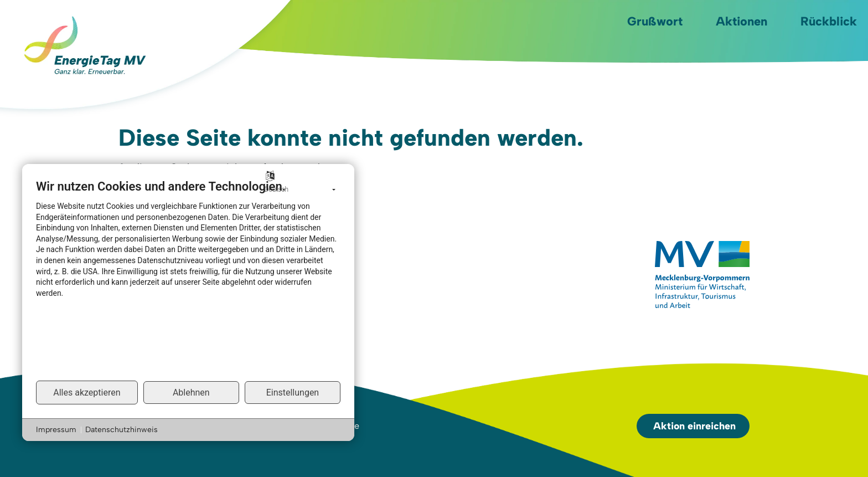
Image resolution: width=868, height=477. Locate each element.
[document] (188, 279)
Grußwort (655, 21)
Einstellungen (293, 393)
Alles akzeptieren (87, 393)
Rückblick (829, 21)
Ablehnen (191, 393)
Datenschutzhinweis (122, 430)
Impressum (56, 430)
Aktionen (742, 21)
